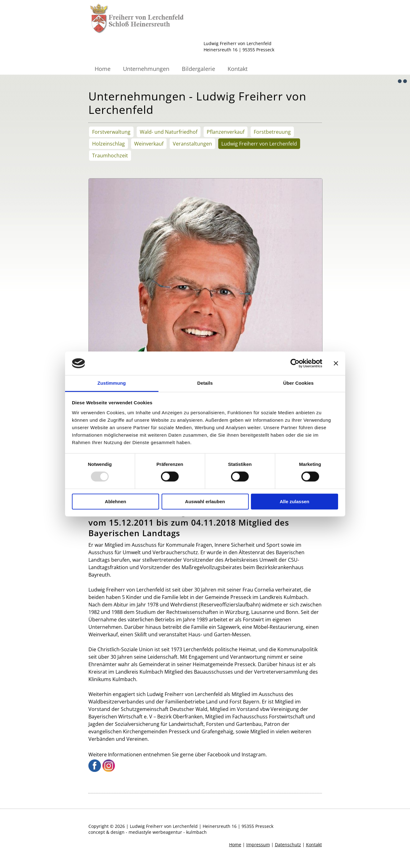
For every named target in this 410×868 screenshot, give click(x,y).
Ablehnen (115, 501)
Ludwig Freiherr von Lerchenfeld (259, 144)
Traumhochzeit (110, 155)
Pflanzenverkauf (226, 132)
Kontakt (238, 69)
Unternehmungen (146, 69)
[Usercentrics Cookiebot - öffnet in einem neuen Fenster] (295, 363)
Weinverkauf (149, 144)
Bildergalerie (198, 69)
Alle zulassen (294, 501)
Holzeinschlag (108, 144)
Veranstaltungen (192, 144)
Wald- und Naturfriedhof (169, 132)
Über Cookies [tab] (299, 383)
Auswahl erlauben (205, 501)
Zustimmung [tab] (112, 383)
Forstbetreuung (272, 132)
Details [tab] (205, 383)
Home (103, 69)
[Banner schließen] (336, 363)
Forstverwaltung (111, 132)
